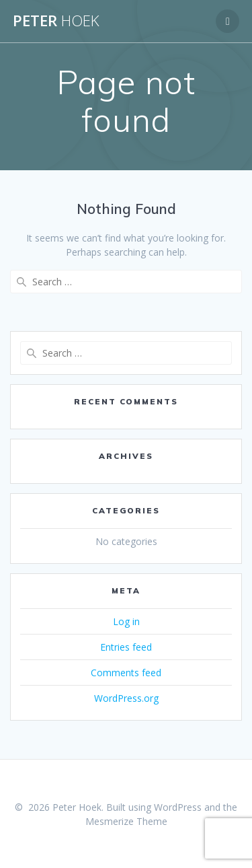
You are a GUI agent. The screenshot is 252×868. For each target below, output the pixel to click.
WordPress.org (126, 698)
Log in (126, 621)
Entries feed (126, 647)
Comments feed (126, 673)
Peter (56, 21)
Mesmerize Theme (126, 821)
